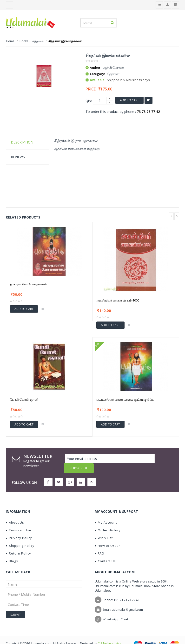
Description (22, 142)
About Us (15, 513)
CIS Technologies (109, 634)
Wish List (104, 528)
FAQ (99, 544)
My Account (106, 513)
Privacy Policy (19, 528)
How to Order (107, 536)
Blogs (12, 551)
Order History (108, 521)
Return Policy (18, 544)
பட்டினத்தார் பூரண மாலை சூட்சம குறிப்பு (125, 399)
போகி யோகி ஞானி (24, 399)
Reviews (18, 157)
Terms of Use (19, 521)
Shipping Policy (20, 536)
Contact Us (105, 551)
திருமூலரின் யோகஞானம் (28, 284)
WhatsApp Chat (116, 610)
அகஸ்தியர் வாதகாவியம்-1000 (118, 300)
